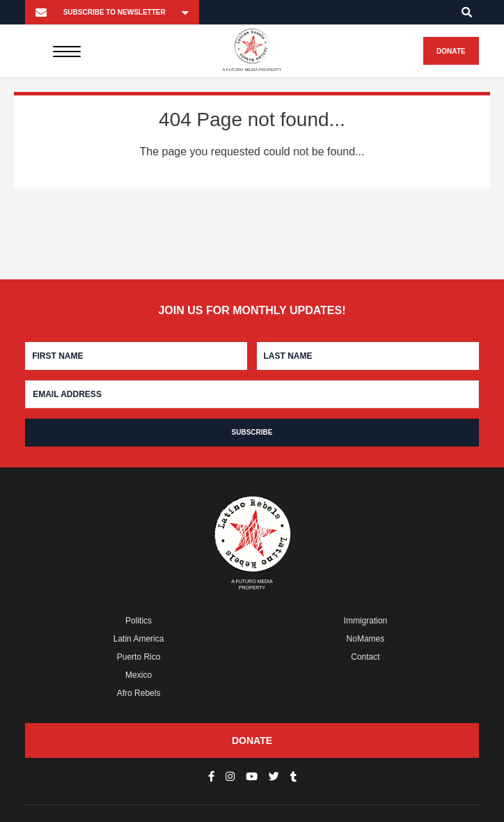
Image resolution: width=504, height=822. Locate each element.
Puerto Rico (139, 657)
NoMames (366, 639)
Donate (451, 51)
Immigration (366, 621)
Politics (139, 621)
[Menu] (67, 51)
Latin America (139, 639)
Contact (365, 657)
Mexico (139, 675)
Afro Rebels (139, 693)
